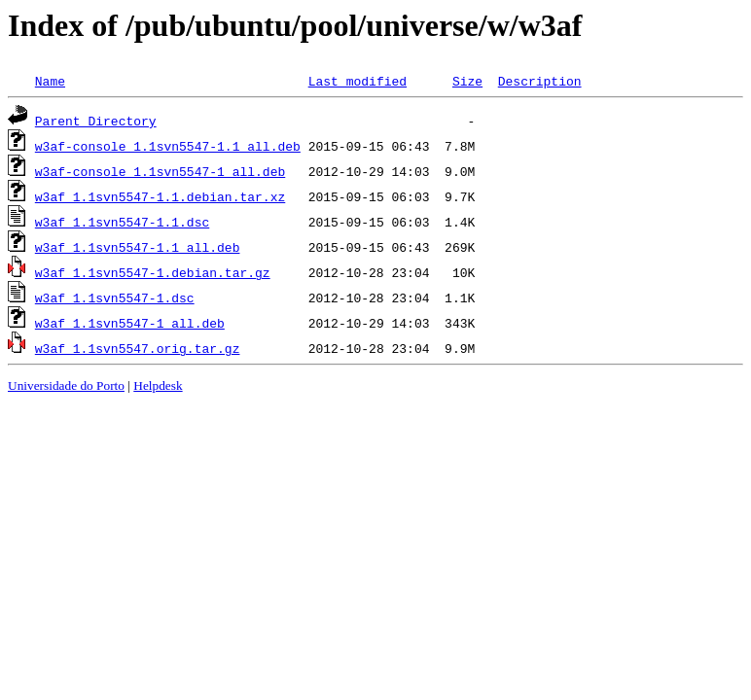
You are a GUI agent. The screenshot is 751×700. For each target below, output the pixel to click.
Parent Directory (96, 121)
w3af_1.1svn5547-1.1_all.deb (138, 247)
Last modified (358, 81)
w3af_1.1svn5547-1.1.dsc (122, 222)
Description (540, 81)
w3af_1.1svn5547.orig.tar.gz (138, 348)
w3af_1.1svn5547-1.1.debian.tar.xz (160, 196)
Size (467, 81)
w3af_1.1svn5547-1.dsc (115, 297)
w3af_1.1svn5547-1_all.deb (130, 323)
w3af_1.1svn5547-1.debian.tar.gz (153, 272)
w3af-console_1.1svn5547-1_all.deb (160, 171)
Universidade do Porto (66, 385)
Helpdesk (158, 385)
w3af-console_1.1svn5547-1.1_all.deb (168, 146)
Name (50, 81)
